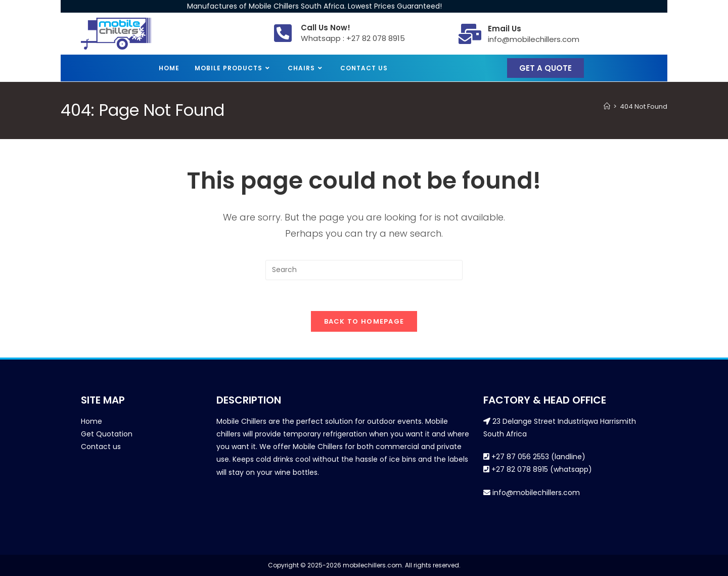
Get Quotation (107, 434)
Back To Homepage (364, 321)
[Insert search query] (364, 270)
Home (92, 421)
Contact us (101, 447)
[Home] (607, 106)
